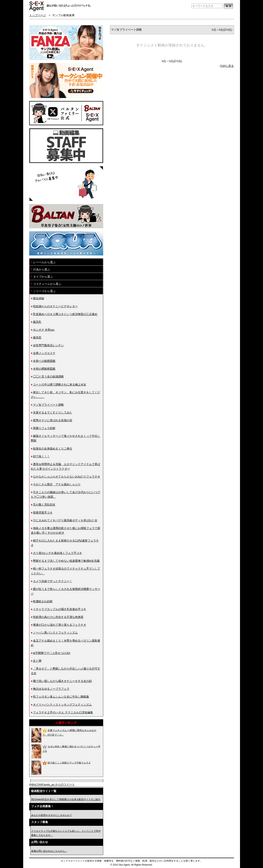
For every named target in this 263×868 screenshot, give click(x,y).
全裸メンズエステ (44, 353)
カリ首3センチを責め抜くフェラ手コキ (58, 553)
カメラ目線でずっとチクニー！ (53, 581)
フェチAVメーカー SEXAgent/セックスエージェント (37, 6)
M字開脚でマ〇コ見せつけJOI (52, 653)
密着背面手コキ (43, 513)
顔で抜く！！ (41, 456)
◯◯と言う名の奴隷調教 (48, 377)
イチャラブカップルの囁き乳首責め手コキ (60, 609)
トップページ (38, 15)
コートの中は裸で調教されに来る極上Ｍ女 (60, 385)
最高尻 (37, 338)
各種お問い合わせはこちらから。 (49, 851)
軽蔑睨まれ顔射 (43, 601)
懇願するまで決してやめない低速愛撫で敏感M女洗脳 (66, 561)
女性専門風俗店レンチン (48, 345)
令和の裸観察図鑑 (44, 369)
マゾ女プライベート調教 (48, 405)
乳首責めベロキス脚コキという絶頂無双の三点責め (65, 314)
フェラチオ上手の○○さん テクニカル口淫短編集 (63, 712)
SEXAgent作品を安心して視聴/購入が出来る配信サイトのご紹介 (66, 799)
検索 (228, 6)
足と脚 (37, 661)
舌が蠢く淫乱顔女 (44, 505)
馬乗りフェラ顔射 (44, 428)
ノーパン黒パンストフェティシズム (55, 633)
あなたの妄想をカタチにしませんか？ (52, 815)
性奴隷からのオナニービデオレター (55, 306)
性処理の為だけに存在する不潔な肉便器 (58, 617)
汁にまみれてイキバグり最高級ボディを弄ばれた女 (65, 520)
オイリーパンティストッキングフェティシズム (62, 705)
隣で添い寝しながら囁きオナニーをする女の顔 (62, 681)
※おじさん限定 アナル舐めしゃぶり (57, 484)
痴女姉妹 (39, 298)
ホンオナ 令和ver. (44, 330)
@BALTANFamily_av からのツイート (52, 784)
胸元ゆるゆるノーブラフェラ (51, 689)
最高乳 (37, 322)
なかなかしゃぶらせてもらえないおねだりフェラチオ (67, 477)
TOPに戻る (227, 66)
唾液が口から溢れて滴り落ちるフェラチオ (60, 625)
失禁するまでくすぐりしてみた (53, 413)
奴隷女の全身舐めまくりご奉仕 (53, 449)
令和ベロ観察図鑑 (44, 361)
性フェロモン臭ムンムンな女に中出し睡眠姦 (61, 697)
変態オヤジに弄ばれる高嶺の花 (53, 420)
